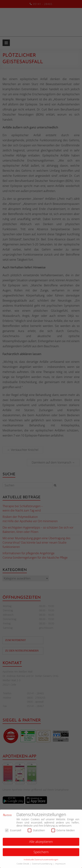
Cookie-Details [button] (23, 865)
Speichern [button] (41, 854)
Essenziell (13, 832)
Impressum (60, 865)
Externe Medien (63, 832)
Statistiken (36, 832)
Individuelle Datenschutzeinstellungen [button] (41, 861)
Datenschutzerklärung (42, 865)
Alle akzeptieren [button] (41, 843)
